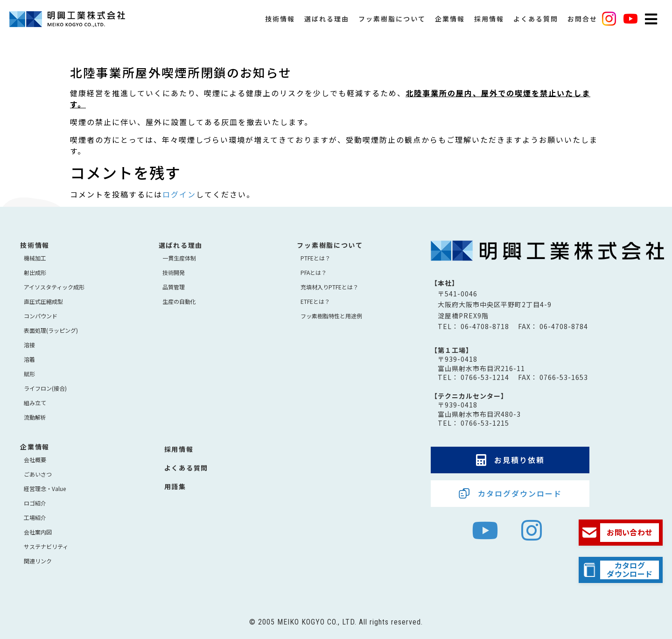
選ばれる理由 (327, 23)
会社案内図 (38, 532)
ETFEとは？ (315, 301)
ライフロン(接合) (45, 388)
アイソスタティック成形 (54, 287)
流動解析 (35, 417)
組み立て (35, 403)
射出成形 (35, 272)
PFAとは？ (314, 272)
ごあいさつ (38, 474)
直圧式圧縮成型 (43, 301)
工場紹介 (35, 517)
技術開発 (174, 272)
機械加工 (35, 258)
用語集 (175, 486)
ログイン (179, 194)
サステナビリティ (46, 546)
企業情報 (450, 23)
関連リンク (38, 561)
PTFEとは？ (315, 258)
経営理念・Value (45, 488)
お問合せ (582, 23)
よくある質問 (536, 23)
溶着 (29, 359)
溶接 (29, 345)
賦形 (29, 374)
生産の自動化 (179, 301)
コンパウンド (41, 316)
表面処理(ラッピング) (51, 330)
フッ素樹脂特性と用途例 (331, 316)
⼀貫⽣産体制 (179, 258)
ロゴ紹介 (35, 503)
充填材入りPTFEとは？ (329, 287)
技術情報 (280, 23)
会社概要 (35, 460)
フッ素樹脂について (392, 23)
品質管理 (174, 287)
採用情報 (489, 23)
